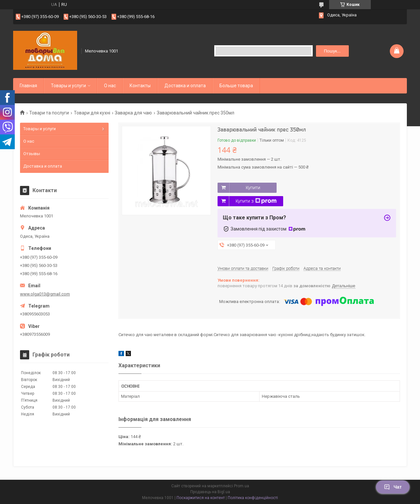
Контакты (140, 86)
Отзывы (32, 154)
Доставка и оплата (185, 86)
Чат (393, 487)
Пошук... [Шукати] (332, 51)
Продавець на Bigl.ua (210, 492)
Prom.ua (241, 486)
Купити (253, 188)
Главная (28, 86)
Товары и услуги (68, 86)
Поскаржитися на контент (201, 498)
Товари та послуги (49, 113)
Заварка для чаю (133, 113)
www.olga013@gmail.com (45, 294)
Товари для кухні (92, 113)
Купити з (256, 201)
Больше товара (236, 86)
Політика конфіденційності (253, 498)
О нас (110, 86)
